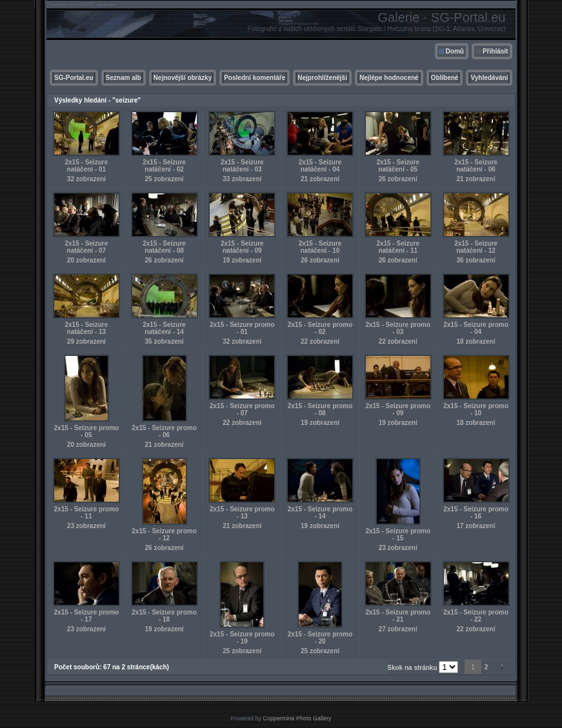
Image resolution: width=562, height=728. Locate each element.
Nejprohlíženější (322, 78)
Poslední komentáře (255, 78)
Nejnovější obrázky (183, 78)
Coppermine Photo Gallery (297, 718)
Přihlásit (495, 51)
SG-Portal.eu (74, 78)
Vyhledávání (489, 78)
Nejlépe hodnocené (389, 78)
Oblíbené (445, 78)
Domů (455, 51)
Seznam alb (124, 78)
